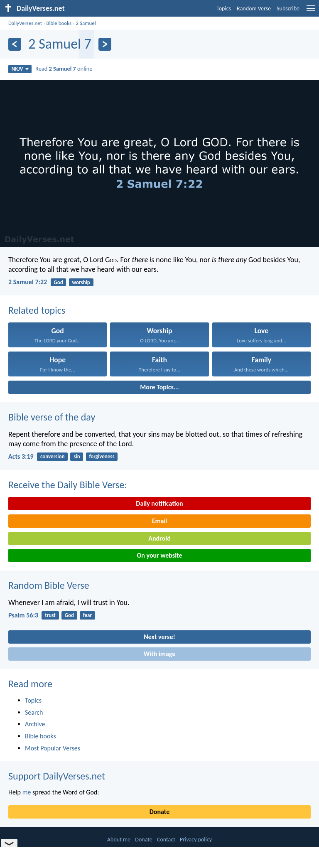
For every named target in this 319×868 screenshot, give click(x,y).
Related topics (37, 310)
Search (34, 712)
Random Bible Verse (49, 585)
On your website (160, 555)
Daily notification (159, 503)
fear (87, 615)
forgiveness (102, 456)
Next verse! (159, 637)
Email (160, 521)
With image (160, 654)
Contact (166, 840)
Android (159, 538)
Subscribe (288, 9)
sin (77, 456)
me (27, 792)
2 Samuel (86, 23)
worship (81, 282)
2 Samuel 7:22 (28, 282)
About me (119, 840)
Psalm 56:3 (23, 615)
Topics (224, 9)
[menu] (311, 11)
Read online (64, 69)
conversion (53, 456)
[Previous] (15, 44)
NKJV (20, 69)
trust (50, 615)
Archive (35, 724)
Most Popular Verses (53, 748)
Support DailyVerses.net (57, 776)
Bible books (59, 23)
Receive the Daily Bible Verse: (68, 485)
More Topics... (159, 387)
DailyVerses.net (25, 23)
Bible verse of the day (52, 417)
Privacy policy (196, 840)
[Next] (105, 44)
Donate (159, 812)
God (58, 282)
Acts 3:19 (21, 456)
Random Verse (254, 9)
